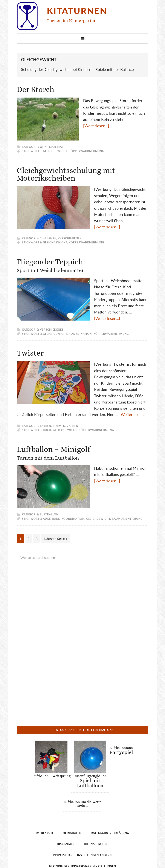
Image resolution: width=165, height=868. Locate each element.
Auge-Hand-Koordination (64, 519)
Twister (30, 353)
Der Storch (35, 89)
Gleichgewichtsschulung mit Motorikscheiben (66, 174)
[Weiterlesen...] (96, 126)
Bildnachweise (96, 816)
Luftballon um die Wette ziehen (82, 776)
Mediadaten (72, 805)
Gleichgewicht (55, 151)
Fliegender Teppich (51, 265)
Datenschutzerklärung (110, 805)
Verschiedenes (70, 238)
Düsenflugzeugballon (90, 753)
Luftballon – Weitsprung (51, 748)
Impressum (44, 805)
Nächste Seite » (55, 539)
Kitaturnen (77, 11)
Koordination (80, 334)
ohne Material (52, 147)
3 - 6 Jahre (48, 238)
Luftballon (49, 514)
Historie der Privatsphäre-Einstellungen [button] (83, 838)
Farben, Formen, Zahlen (59, 426)
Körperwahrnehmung (86, 151)
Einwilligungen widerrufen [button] (82, 849)
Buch (47, 430)
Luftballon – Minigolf (53, 453)
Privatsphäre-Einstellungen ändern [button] (82, 827)
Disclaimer (66, 816)
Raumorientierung (127, 519)
